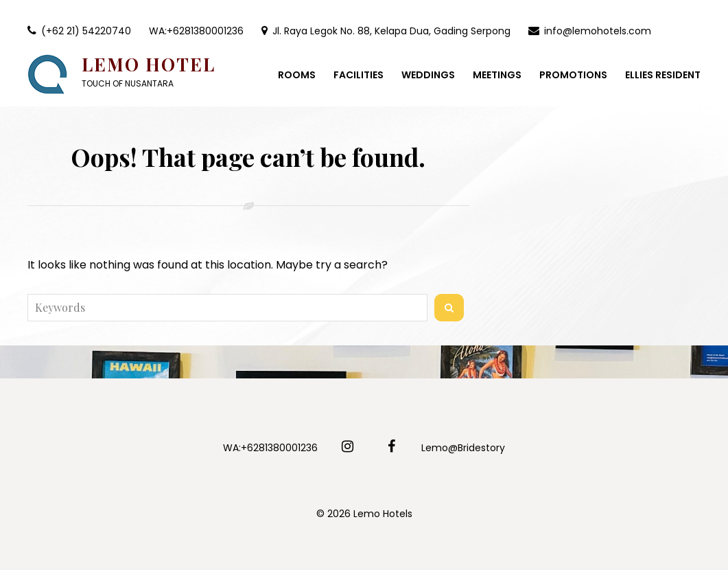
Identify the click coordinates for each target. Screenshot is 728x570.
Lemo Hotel (149, 64)
